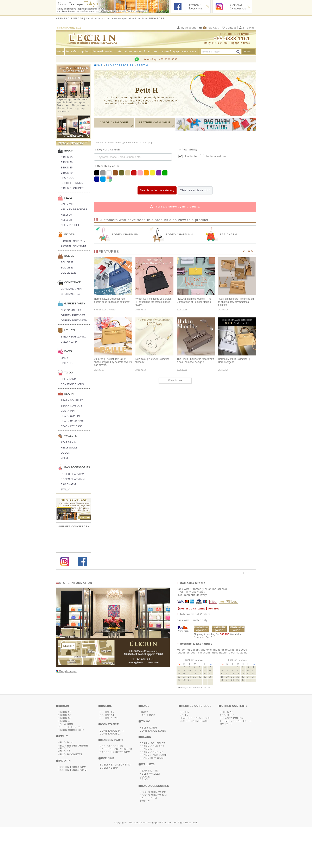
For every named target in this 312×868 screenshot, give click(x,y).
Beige (128, 171)
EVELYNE (71, 330)
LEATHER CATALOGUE (155, 124)
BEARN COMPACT (72, 406)
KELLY (69, 198)
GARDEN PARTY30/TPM (75, 315)
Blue (103, 178)
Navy (97, 178)
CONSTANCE (73, 282)
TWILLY (65, 490)
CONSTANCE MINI (72, 289)
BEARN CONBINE (71, 416)
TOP (246, 614)
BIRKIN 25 (67, 157)
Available (188, 156)
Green (165, 171)
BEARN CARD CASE (73, 421)
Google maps (67, 712)
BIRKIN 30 (67, 162)
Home (60, 51)
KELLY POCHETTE (72, 225)
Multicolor (110, 178)
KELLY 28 (66, 220)
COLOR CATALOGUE (114, 124)
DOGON (66, 453)
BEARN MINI (68, 411)
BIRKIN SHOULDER (72, 188)
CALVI (64, 458)
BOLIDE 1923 (69, 273)
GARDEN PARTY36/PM (74, 321)
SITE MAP (227, 753)
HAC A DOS (68, 178)
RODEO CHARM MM (73, 479)
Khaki (122, 171)
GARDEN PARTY (75, 303)
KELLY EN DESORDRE (74, 210)
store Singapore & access (179, 51)
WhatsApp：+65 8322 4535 (161, 59)
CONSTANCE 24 (70, 294)
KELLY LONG (69, 379)
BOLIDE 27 (67, 262)
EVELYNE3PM (69, 342)
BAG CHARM (68, 484)
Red (134, 171)
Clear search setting (195, 190)
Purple (159, 171)
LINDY (65, 358)
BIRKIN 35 (67, 168)
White (110, 171)
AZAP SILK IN (69, 442)
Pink (141, 171)
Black (97, 171)
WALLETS (71, 436)
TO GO (69, 373)
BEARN (69, 394)
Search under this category (157, 190)
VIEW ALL (249, 251)
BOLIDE (69, 256)
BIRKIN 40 (67, 173)
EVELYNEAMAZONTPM (74, 337)
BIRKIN (69, 151)
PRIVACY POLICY (232, 759)
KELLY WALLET (70, 448)
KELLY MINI (68, 204)
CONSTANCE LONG (72, 384)
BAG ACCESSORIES (77, 467)
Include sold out (214, 156)
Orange (147, 171)
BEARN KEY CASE (72, 426)
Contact (229, 28)
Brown (116, 171)
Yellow (153, 171)
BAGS (68, 351)
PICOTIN (70, 234)
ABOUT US (227, 756)
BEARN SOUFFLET (72, 401)
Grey (103, 171)
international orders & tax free (137, 51)
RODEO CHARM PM (73, 474)
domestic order (102, 51)
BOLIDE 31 (67, 268)
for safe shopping (78, 51)
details (65, 111)
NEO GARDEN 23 (71, 310)
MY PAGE (226, 765)
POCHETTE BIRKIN (72, 183)
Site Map (247, 28)
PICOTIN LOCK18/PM (73, 241)
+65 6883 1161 (232, 39)
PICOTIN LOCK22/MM (73, 246)
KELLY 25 (66, 215)
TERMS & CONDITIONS (236, 762)
